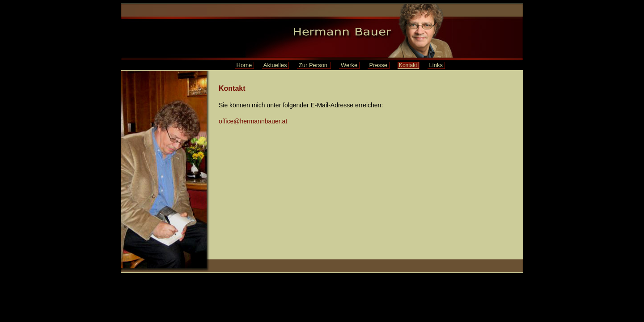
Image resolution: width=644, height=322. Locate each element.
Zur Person (314, 65)
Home (244, 65)
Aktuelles (275, 65)
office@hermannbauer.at (253, 121)
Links (436, 65)
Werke (349, 65)
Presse (378, 65)
